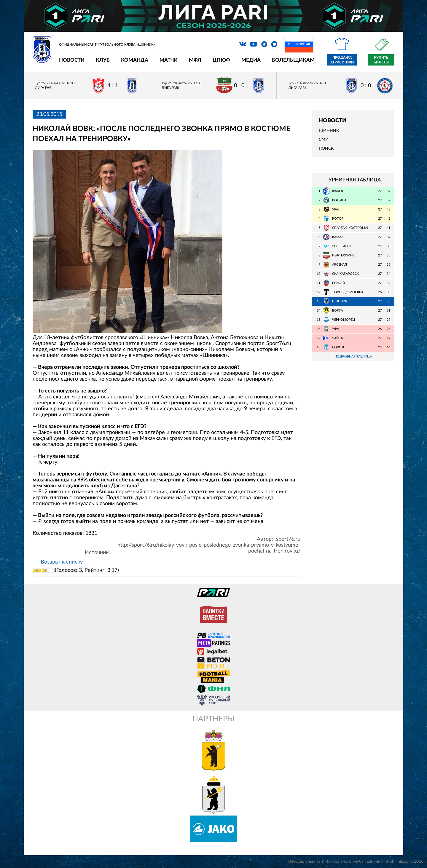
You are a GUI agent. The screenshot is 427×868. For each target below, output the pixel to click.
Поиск (326, 149)
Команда (135, 60)
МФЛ (195, 60)
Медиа (251, 60)
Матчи (169, 60)
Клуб (103, 60)
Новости (72, 60)
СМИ (324, 140)
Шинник (329, 131)
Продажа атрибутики (342, 60)
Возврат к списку (62, 562)
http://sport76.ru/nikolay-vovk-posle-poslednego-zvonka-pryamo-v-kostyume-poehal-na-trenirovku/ (209, 548)
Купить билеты (381, 60)
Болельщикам (293, 60)
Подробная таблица (353, 356)
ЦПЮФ (221, 60)
